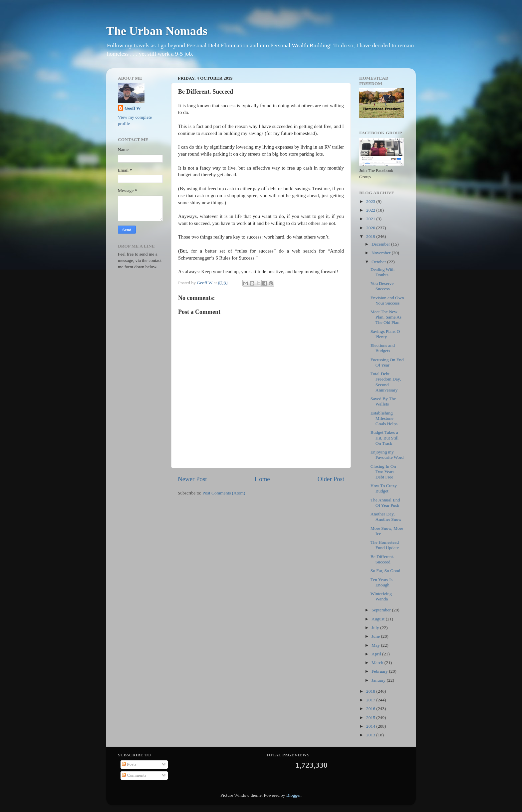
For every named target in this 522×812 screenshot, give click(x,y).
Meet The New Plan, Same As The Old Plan (386, 317)
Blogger (293, 795)
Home (262, 479)
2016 (371, 709)
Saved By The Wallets (383, 401)
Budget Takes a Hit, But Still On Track (385, 438)
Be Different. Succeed (382, 559)
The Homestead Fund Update (385, 545)
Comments (134, 775)
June (376, 636)
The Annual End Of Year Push (385, 503)
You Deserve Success (382, 286)
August (379, 619)
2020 (371, 228)
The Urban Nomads (157, 31)
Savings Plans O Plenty (385, 334)
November (382, 253)
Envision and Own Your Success (387, 300)
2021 (371, 219)
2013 (371, 735)
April (377, 654)
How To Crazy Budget (384, 488)
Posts (129, 764)
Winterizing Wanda (381, 596)
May (376, 645)
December (381, 244)
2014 (371, 726)
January (379, 680)
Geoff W (133, 108)
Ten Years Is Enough (382, 582)
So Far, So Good (385, 571)
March (378, 663)
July (376, 628)
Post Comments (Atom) (224, 493)
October (379, 262)
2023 (371, 201)
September (382, 610)
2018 (371, 691)
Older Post (331, 479)
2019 (371, 236)
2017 (371, 700)
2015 (371, 718)
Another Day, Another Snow (386, 517)
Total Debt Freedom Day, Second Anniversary (386, 382)
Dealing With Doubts (383, 272)
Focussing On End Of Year (387, 362)
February (380, 671)
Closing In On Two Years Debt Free (383, 472)
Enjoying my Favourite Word (387, 455)
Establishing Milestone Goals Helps (384, 418)
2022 (371, 210)
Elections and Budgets (383, 348)
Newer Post (192, 479)
